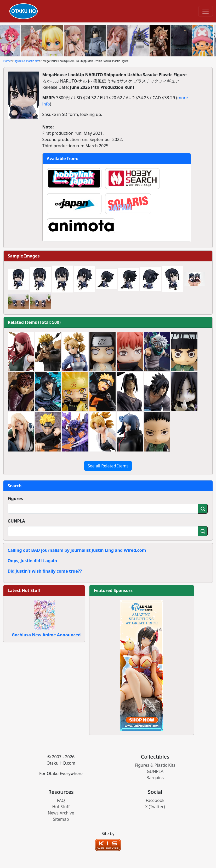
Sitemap (61, 819)
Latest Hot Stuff (24, 590)
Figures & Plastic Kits (27, 61)
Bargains (155, 778)
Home (7, 61)
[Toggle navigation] (206, 11)
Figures (15, 498)
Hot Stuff (61, 807)
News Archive (61, 813)
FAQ (61, 800)
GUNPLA (16, 521)
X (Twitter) (155, 807)
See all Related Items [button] (108, 466)
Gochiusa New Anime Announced (46, 635)
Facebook (155, 800)
